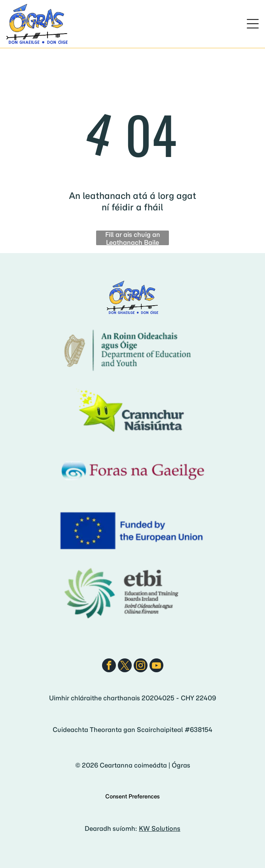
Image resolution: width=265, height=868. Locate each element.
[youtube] (156, 666)
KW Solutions (160, 828)
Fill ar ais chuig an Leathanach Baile (133, 238)
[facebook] (109, 666)
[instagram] (141, 666)
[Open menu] (253, 24)
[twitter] (125, 666)
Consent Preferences (132, 796)
